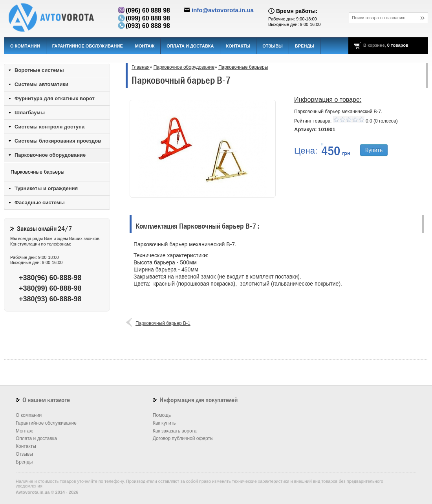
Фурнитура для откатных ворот (55, 98)
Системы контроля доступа (49, 127)
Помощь (162, 415)
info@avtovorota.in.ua (223, 10)
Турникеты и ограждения (46, 188)
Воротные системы (39, 70)
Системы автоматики (41, 84)
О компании (25, 46)
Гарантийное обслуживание (88, 46)
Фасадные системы (40, 203)
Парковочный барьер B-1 (163, 323)
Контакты (238, 46)
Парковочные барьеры (243, 67)
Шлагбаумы (30, 113)
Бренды (305, 46)
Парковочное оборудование (184, 67)
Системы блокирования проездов (58, 141)
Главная (141, 67)
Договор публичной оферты (183, 438)
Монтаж (145, 46)
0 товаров (398, 45)
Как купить (164, 423)
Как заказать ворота (175, 431)
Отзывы (273, 46)
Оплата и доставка (190, 46)
